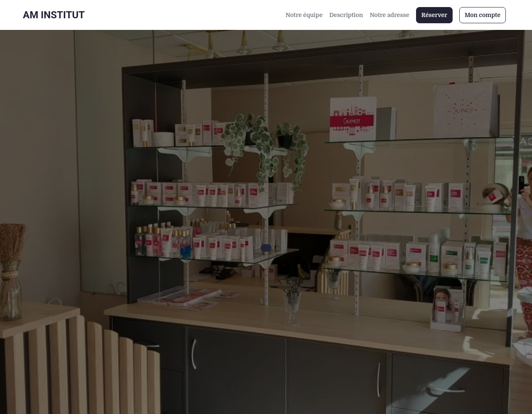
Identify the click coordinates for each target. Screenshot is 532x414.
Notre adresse (389, 15)
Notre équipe (304, 15)
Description (346, 15)
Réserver (434, 15)
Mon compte (483, 15)
